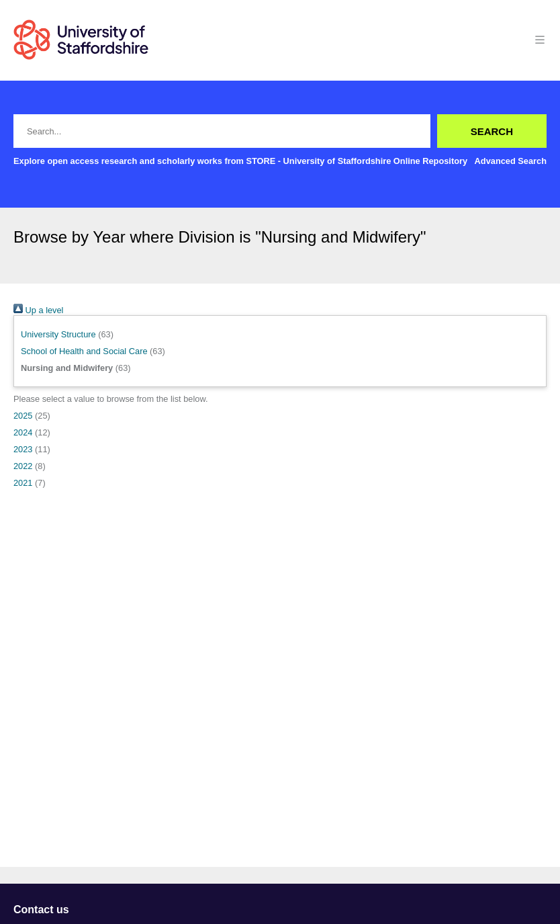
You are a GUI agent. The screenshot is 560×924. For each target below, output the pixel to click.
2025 (23, 416)
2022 (23, 466)
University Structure (58, 334)
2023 (23, 449)
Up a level (38, 310)
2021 (23, 483)
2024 (23, 432)
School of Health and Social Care (84, 351)
